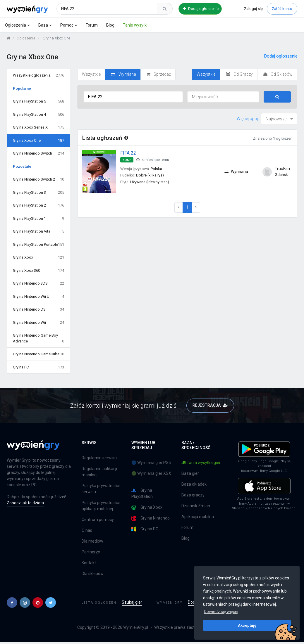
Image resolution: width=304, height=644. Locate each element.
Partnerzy (91, 552)
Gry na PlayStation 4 (38, 115)
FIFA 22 (128, 153)
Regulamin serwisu (99, 458)
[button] (12, 603)
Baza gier (190, 473)
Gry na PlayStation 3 (38, 193)
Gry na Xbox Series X (38, 127)
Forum (92, 25)
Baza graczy (193, 495)
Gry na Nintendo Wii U (38, 297)
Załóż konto (282, 9)
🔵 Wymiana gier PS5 (151, 463)
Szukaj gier (132, 602)
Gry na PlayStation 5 (38, 101)
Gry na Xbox (38, 257)
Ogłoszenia (16, 25)
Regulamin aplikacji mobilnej (99, 472)
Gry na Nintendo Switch (38, 153)
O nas (87, 530)
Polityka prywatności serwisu (101, 489)
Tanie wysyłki (135, 25)
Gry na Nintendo (151, 518)
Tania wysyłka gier (201, 463)
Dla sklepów (93, 574)
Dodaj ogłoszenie (201, 9)
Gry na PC (38, 367)
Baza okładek (194, 484)
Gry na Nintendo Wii (38, 323)
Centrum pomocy (98, 520)
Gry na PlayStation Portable (38, 245)
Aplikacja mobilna (198, 517)
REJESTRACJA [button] (210, 405)
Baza (43, 25)
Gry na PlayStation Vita (38, 231)
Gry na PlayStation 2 (38, 205)
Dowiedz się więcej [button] (221, 612)
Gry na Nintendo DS (38, 309)
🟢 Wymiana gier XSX (151, 473)
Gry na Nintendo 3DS (38, 283)
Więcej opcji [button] (248, 119)
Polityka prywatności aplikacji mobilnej (101, 506)
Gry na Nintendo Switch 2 (38, 179)
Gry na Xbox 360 (38, 271)
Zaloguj (253, 9)
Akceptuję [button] (247, 625)
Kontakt (89, 563)
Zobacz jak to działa (25, 503)
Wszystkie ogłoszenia (38, 75)
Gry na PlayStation (142, 493)
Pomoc (67, 25)
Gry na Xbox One (38, 141)
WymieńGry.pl (136, 627)
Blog (110, 25)
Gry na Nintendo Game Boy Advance (38, 339)
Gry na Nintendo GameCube (38, 354)
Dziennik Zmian (196, 506)
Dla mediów (92, 541)
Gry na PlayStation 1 (38, 219)
